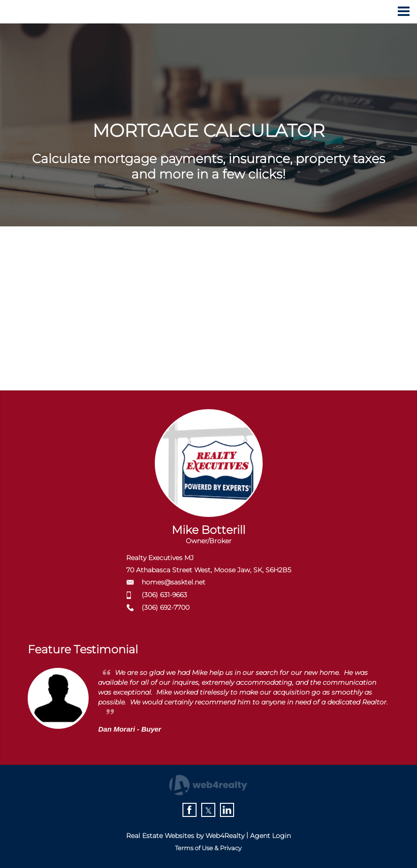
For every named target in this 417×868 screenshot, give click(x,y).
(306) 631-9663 (164, 595)
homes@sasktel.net (174, 582)
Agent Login (270, 836)
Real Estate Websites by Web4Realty (185, 836)
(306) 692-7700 (166, 607)
